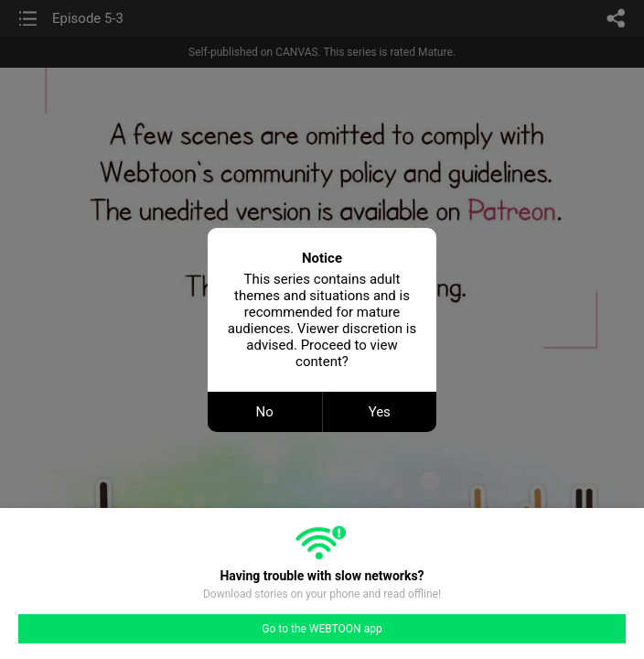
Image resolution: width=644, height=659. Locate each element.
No (265, 412)
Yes (380, 412)
